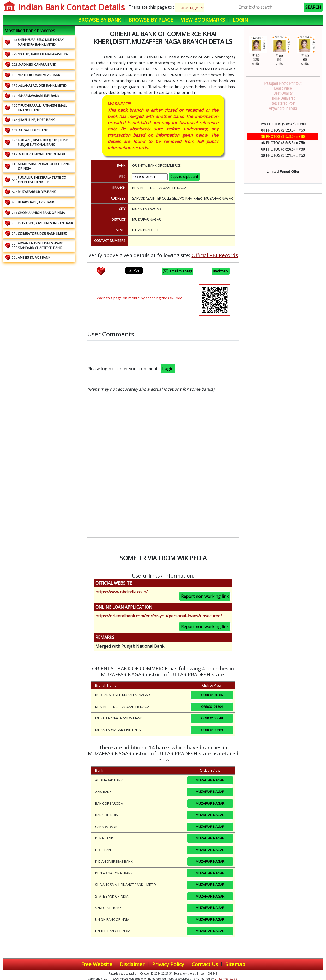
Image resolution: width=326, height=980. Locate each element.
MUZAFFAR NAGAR (210, 780)
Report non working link (205, 596)
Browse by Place (151, 20)
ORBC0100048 (212, 718)
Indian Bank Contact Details (71, 7)
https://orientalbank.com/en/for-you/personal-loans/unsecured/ (159, 616)
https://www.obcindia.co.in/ (122, 592)
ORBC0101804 (212, 707)
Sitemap (235, 964)
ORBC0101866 (212, 695)
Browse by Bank (99, 20)
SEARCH (313, 7)
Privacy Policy (168, 964)
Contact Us (205, 964)
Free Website (97, 964)
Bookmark (221, 271)
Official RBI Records (215, 255)
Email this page (177, 271)
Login (240, 20)
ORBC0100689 (212, 730)
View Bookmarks (203, 20)
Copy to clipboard (184, 177)
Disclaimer (132, 964)
